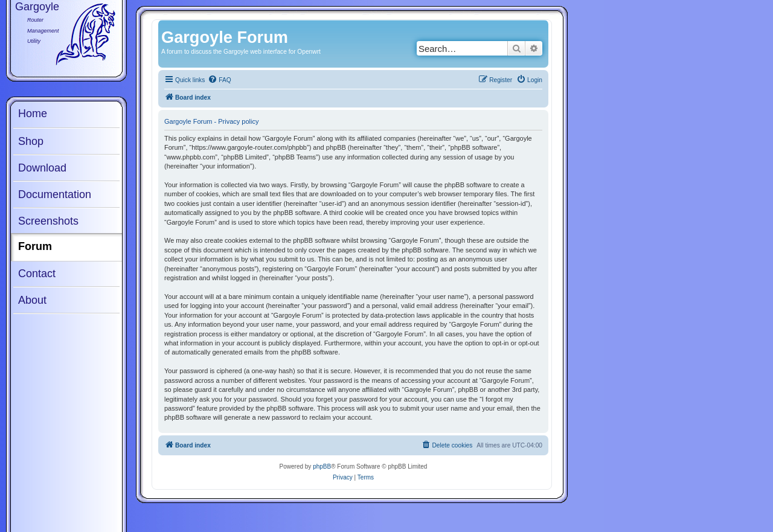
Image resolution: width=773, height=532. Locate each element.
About (32, 300)
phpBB (322, 466)
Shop (31, 141)
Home (33, 114)
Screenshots (48, 221)
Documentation (55, 194)
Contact (37, 274)
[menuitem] (219, 80)
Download (42, 168)
